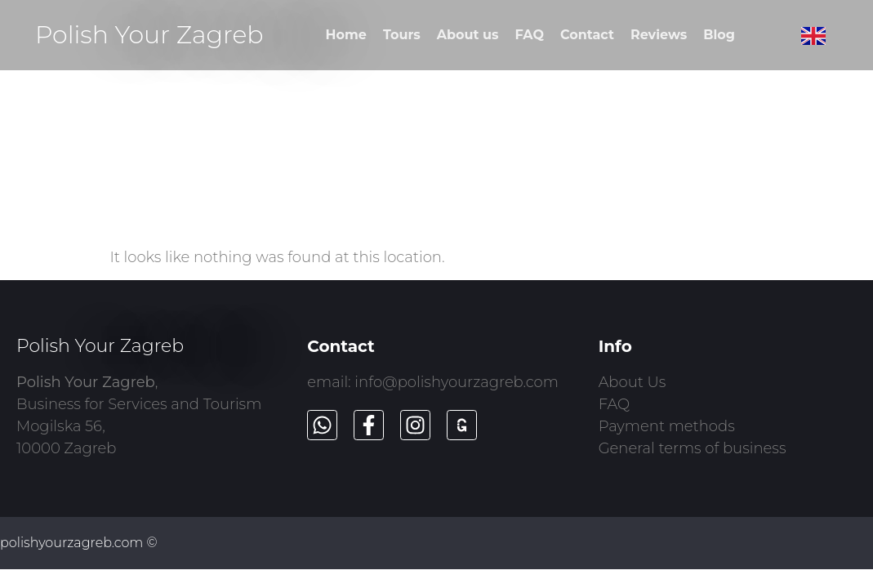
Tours (402, 35)
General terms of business (693, 448)
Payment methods (667, 426)
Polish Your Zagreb (149, 35)
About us (468, 35)
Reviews (659, 35)
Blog (719, 35)
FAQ (530, 35)
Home (346, 35)
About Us (632, 382)
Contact (587, 35)
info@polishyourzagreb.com (457, 382)
